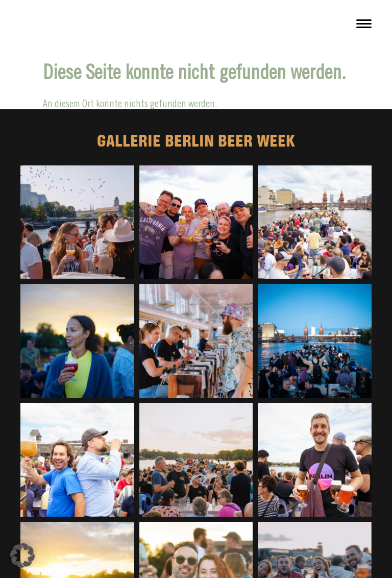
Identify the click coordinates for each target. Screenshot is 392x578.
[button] (22, 556)
